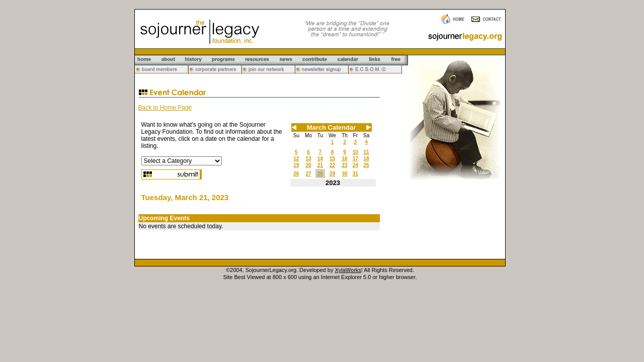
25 (367, 165)
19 (296, 165)
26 (296, 174)
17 (355, 159)
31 (355, 174)
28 (320, 174)
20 (308, 165)
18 (367, 159)
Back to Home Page (165, 108)
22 (332, 165)
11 (367, 152)
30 (344, 174)
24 (355, 165)
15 (332, 159)
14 (320, 159)
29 (332, 174)
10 (355, 152)
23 (344, 165)
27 (308, 174)
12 (296, 159)
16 (344, 159)
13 (308, 159)
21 (320, 165)
